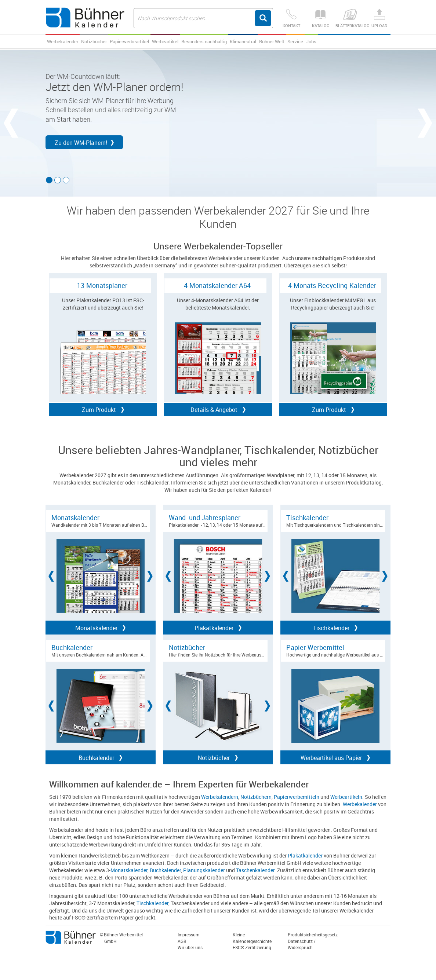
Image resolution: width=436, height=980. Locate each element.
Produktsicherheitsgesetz (313, 935)
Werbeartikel (165, 41)
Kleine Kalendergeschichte (252, 938)
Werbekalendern (220, 797)
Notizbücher (94, 41)
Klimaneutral (243, 41)
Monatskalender (129, 870)
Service (295, 41)
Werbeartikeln (346, 797)
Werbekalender (63, 41)
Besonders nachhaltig (204, 41)
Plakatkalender (305, 855)
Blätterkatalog (350, 19)
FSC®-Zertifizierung (252, 947)
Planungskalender (204, 870)
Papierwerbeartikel (129, 41)
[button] (7, 123)
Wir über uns (190, 947)
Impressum (188, 935)
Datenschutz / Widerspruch (302, 944)
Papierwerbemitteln (297, 797)
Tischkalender (152, 903)
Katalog (321, 19)
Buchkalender (165, 870)
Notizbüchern (256, 797)
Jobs (311, 41)
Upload (379, 19)
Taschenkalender (255, 870)
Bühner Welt (272, 41)
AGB (182, 941)
